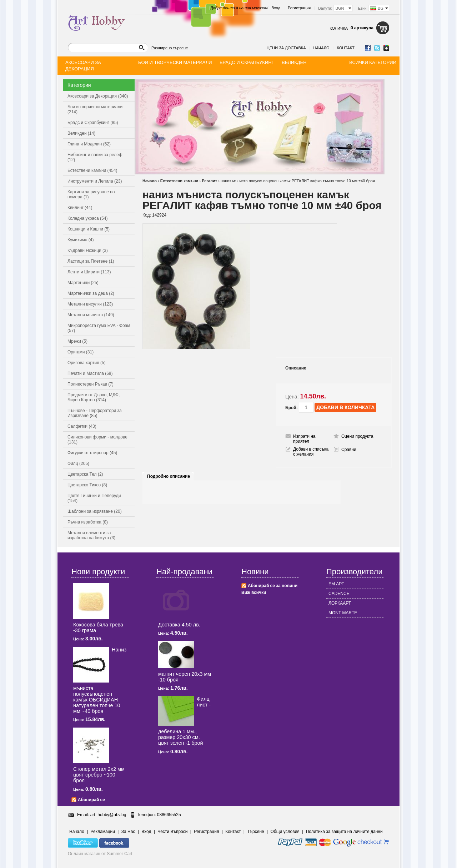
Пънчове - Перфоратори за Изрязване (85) (95, 413)
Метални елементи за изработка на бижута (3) (91, 535)
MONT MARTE (343, 613)
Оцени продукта (357, 436)
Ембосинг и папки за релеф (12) (95, 157)
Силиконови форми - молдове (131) (97, 440)
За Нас (128, 832)
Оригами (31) (81, 352)
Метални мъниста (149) (91, 315)
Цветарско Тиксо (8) (87, 485)
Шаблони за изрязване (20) (95, 511)
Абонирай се (91, 800)
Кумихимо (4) (81, 240)
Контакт (346, 48)
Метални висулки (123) (90, 304)
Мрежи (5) (77, 341)
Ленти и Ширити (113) (89, 272)
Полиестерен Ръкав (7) (91, 384)
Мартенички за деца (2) (91, 293)
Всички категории (373, 62)
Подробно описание (169, 476)
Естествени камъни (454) (92, 170)
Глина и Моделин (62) (89, 144)
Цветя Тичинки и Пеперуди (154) (94, 498)
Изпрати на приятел (304, 439)
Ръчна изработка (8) (88, 522)
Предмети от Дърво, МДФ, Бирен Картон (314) (94, 397)
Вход (276, 8)
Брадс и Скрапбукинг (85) (93, 123)
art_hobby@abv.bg (108, 815)
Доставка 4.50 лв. (179, 625)
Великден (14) (81, 133)
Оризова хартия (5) (87, 363)
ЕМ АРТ (336, 584)
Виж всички (254, 592)
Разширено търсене (170, 48)
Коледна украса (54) (87, 218)
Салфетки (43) (82, 426)
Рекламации (103, 832)
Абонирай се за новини (273, 586)
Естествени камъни (179, 181)
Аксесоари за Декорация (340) (98, 96)
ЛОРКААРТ (340, 603)
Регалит (209, 181)
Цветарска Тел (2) (85, 474)
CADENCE (339, 594)
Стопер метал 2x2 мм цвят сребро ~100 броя (99, 775)
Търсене (255, 832)
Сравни (349, 450)
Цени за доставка (286, 48)
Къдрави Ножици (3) (88, 251)
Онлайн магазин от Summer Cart (100, 854)
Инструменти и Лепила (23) (95, 181)
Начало (321, 48)
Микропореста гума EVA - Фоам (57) (99, 328)
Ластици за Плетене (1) (91, 261)
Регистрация (299, 8)
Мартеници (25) (83, 283)
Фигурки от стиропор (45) (92, 453)
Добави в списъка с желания (311, 452)
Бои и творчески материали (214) (95, 109)
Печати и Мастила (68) (90, 373)
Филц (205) (78, 463)
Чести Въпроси (172, 832)
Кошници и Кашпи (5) (89, 229)
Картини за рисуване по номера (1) (91, 194)
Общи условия (285, 832)
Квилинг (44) (80, 208)
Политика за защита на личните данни (344, 832)
